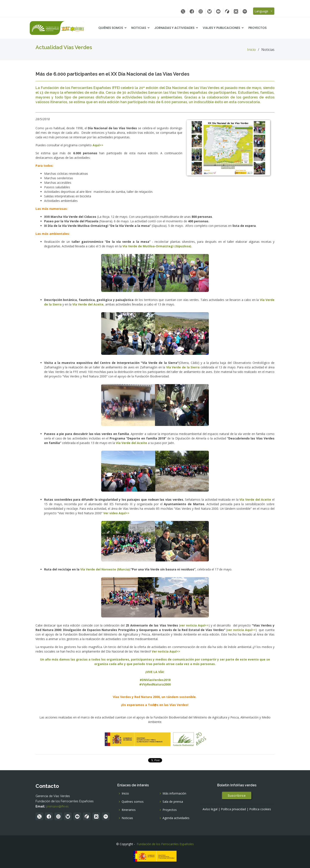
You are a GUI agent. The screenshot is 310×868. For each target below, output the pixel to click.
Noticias (144, 28)
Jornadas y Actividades (180, 28)
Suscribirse (237, 796)
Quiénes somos (116, 28)
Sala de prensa (173, 802)
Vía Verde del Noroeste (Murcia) (105, 569)
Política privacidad (233, 809)
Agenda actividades (176, 818)
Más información (174, 793)
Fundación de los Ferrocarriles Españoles (165, 844)
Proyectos (263, 28)
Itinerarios (129, 810)
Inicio (251, 50)
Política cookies (260, 809)
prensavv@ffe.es (57, 806)
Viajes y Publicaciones (227, 28)
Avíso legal (210, 809)
